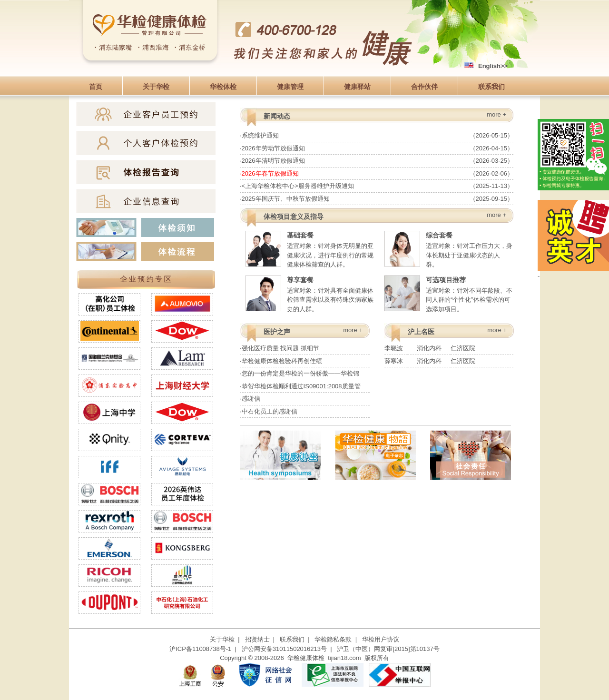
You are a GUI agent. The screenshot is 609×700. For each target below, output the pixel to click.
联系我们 (491, 87)
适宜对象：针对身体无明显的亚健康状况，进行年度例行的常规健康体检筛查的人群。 (309, 249)
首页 (96, 87)
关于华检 (156, 87)
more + (496, 114)
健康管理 (290, 87)
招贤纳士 (257, 639)
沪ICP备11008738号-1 (200, 649)
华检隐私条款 (333, 639)
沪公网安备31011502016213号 (284, 649)
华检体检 (223, 87)
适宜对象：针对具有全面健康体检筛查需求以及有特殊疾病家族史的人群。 (309, 293)
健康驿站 (357, 87)
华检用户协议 (381, 639)
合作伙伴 (424, 87)
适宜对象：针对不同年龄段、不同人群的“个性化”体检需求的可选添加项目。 (448, 293)
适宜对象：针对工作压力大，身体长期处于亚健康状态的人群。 (448, 249)
